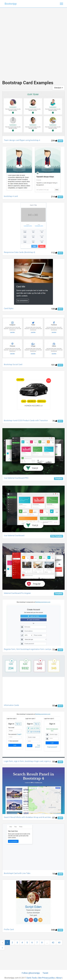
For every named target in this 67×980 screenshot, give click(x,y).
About (59, 978)
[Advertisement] (33, 41)
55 (55, 706)
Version (58, 88)
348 (54, 930)
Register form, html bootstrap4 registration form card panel (29, 649)
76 (55, 421)
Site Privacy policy (46, 978)
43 (59, 943)
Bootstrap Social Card (13, 364)
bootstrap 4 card (11, 196)
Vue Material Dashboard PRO (16, 478)
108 (54, 309)
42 (53, 943)
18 (55, 874)
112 (54, 253)
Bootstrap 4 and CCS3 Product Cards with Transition (26, 420)
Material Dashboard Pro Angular (17, 593)
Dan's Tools (32, 978)
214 (54, 197)
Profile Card (9, 929)
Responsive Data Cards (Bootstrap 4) (19, 252)
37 (55, 818)
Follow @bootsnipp (31, 973)
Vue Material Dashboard (14, 535)
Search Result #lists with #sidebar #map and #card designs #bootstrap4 (35, 817)
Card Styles (9, 308)
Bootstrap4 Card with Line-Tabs (17, 873)
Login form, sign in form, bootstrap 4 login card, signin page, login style (34, 761)
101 (54, 365)
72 (55, 650)
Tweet (45, 973)
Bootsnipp (11, 4)
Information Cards (11, 705)
